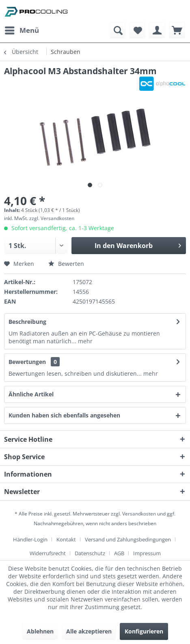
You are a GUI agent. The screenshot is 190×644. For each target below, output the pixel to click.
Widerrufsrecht (48, 553)
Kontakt (66, 539)
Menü (22, 29)
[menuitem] (22, 30)
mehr (84, 341)
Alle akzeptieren (89, 631)
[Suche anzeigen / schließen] (117, 30)
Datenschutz (90, 553)
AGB (119, 553)
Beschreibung (27, 322)
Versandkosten (139, 514)
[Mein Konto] (157, 30)
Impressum (147, 553)
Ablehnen (40, 631)
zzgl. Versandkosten (52, 218)
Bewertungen (27, 362)
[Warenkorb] (177, 30)
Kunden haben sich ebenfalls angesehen (64, 415)
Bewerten (66, 264)
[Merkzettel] (137, 30)
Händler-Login (30, 539)
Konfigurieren (144, 631)
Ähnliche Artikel (31, 394)
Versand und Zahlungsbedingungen (128, 539)
